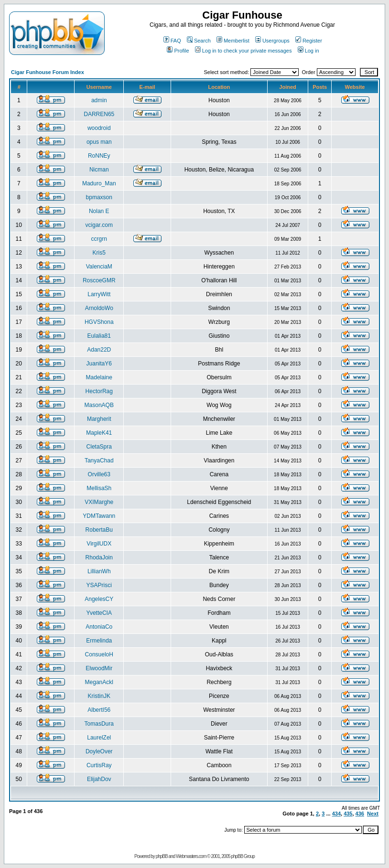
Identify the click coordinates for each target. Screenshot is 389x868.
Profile (178, 51)
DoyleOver (99, 751)
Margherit (99, 419)
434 (336, 814)
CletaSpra (99, 447)
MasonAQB (99, 405)
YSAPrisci (99, 585)
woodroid (99, 128)
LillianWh (99, 571)
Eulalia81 (99, 336)
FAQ (172, 41)
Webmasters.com (191, 856)
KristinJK (99, 696)
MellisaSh (99, 488)
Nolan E (99, 211)
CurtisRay (99, 765)
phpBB (162, 856)
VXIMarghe (99, 502)
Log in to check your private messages (243, 51)
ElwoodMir (99, 668)
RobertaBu (99, 530)
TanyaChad (99, 461)
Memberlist (233, 41)
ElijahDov (99, 779)
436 (360, 814)
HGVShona (99, 322)
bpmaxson (99, 197)
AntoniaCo (99, 627)
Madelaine (99, 377)
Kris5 (99, 253)
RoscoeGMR (99, 280)
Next (373, 814)
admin (99, 100)
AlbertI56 (99, 710)
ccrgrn (99, 239)
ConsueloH (99, 654)
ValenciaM (99, 267)
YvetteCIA (99, 613)
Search (199, 41)
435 (348, 814)
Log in (308, 51)
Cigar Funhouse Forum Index (48, 72)
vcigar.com (99, 225)
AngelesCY (99, 599)
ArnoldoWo (99, 308)
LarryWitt (99, 294)
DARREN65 (99, 114)
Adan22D (99, 350)
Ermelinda (99, 641)
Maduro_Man (99, 183)
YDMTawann (99, 516)
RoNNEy (99, 156)
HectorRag (99, 391)
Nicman (99, 170)
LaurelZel (99, 738)
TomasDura (99, 724)
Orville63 (99, 474)
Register (309, 41)
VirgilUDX (99, 544)
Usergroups (272, 41)
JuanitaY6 (99, 364)
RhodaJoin (99, 557)
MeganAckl (99, 682)
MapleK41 (99, 433)
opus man (99, 142)
